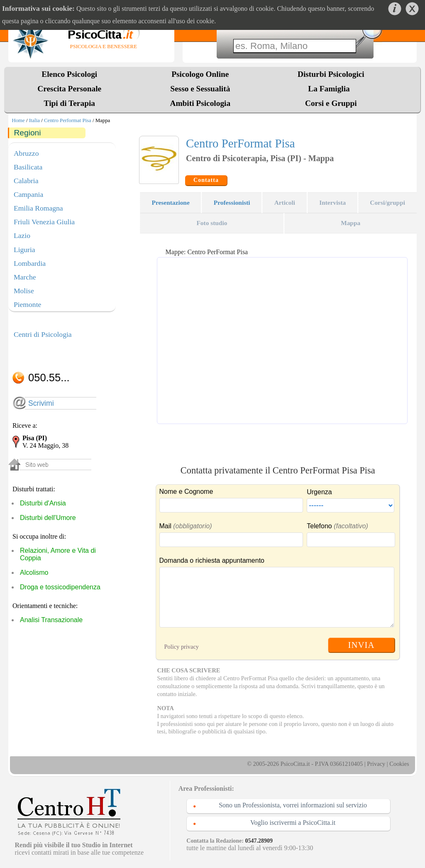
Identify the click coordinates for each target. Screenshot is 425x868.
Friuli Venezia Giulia (44, 222)
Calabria (26, 181)
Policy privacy (182, 647)
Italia (34, 120)
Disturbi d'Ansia (43, 503)
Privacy (376, 764)
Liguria (24, 250)
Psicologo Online (200, 74)
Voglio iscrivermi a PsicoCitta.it (293, 823)
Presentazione (171, 202)
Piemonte (27, 304)
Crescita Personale (69, 89)
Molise (24, 291)
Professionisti (232, 202)
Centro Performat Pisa (68, 120)
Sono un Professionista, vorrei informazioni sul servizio (293, 805)
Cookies (399, 764)
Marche (25, 277)
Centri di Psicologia (43, 334)
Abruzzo (26, 153)
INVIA (361, 645)
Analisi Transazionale (51, 620)
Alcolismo (34, 573)
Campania (28, 194)
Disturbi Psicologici (331, 74)
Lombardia (30, 263)
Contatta (206, 180)
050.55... (49, 378)
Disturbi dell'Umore (48, 518)
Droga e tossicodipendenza (60, 587)
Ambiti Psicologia (200, 103)
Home (18, 120)
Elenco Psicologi (69, 74)
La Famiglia (331, 89)
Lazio (22, 235)
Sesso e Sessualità (200, 89)
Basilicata (28, 167)
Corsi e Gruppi (331, 103)
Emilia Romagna (38, 208)
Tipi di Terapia (70, 103)
